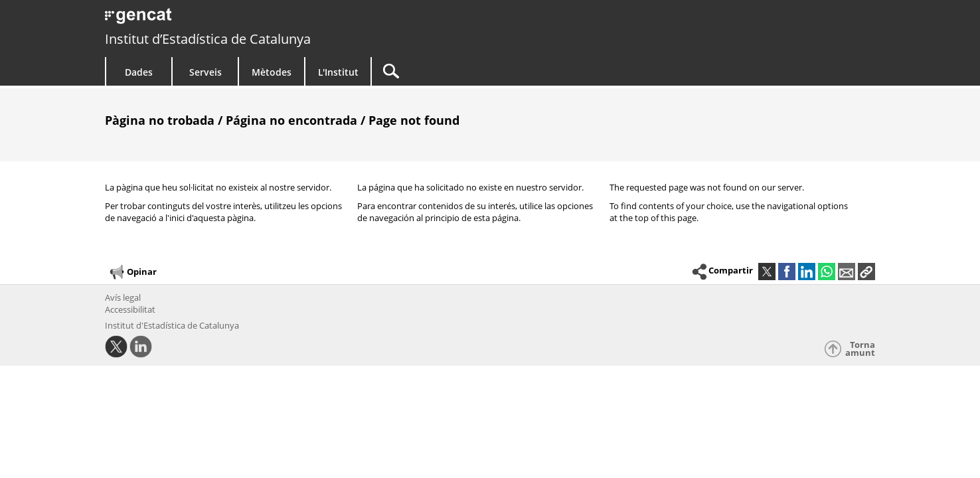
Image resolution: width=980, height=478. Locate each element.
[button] (866, 272)
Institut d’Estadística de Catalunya (208, 39)
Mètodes (272, 72)
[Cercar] (485, 71)
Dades (139, 72)
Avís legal (123, 297)
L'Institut (338, 72)
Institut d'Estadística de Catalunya (172, 325)
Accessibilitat (130, 309)
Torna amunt (860, 349)
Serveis (205, 72)
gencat (259, 20)
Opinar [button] (132, 272)
